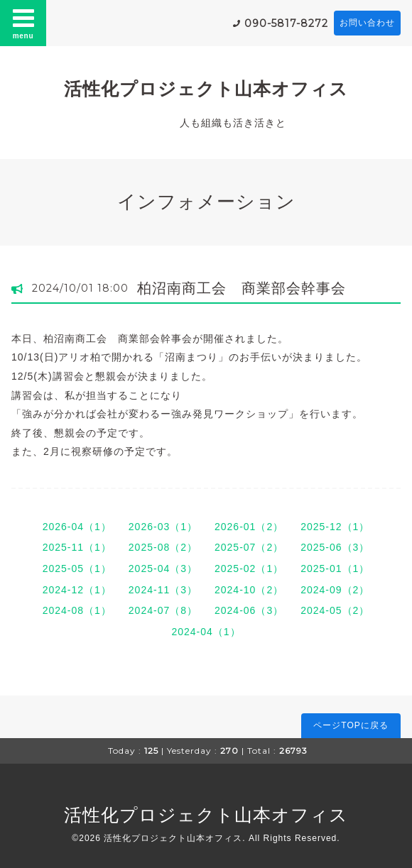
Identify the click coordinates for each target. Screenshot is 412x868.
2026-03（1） (163, 527)
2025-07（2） (249, 547)
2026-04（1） (77, 527)
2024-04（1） (206, 632)
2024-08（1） (77, 610)
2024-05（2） (335, 610)
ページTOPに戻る (351, 725)
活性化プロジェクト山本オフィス (206, 89)
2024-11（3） (163, 590)
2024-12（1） (77, 590)
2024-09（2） (335, 590)
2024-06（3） (249, 610)
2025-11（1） (77, 547)
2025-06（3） (335, 547)
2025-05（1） (77, 568)
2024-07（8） (163, 610)
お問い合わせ (367, 23)
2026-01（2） (249, 527)
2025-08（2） (163, 547)
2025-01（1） (335, 568)
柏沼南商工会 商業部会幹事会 (242, 288)
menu (23, 23)
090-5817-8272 (286, 23)
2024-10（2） (249, 590)
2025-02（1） (249, 568)
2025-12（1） (335, 527)
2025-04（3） (163, 568)
